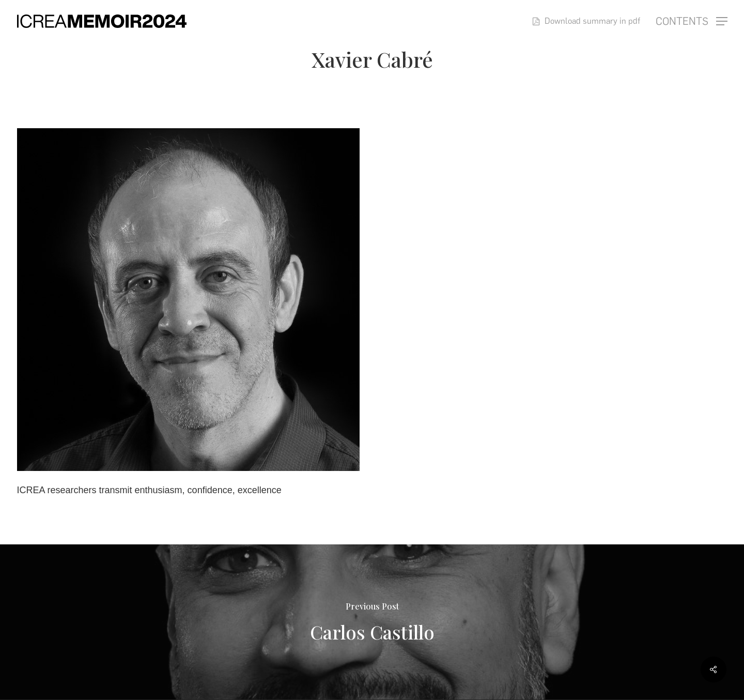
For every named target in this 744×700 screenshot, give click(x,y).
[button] (692, 21)
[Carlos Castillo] (372, 622)
